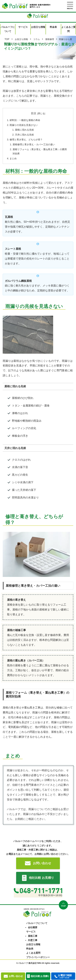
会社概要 (33, 927)
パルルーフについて (37, 923)
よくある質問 (33, 953)
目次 (34, 113)
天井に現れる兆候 (24, 135)
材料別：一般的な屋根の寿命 (25, 120)
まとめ (13, 158)
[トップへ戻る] (63, 905)
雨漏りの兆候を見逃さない (24, 125)
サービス (31, 932)
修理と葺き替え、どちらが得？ (26, 140)
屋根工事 (33, 936)
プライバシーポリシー (38, 957)
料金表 (30, 949)
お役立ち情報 (33, 944)
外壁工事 (33, 940)
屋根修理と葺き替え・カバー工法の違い (34, 144)
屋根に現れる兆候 (24, 130)
